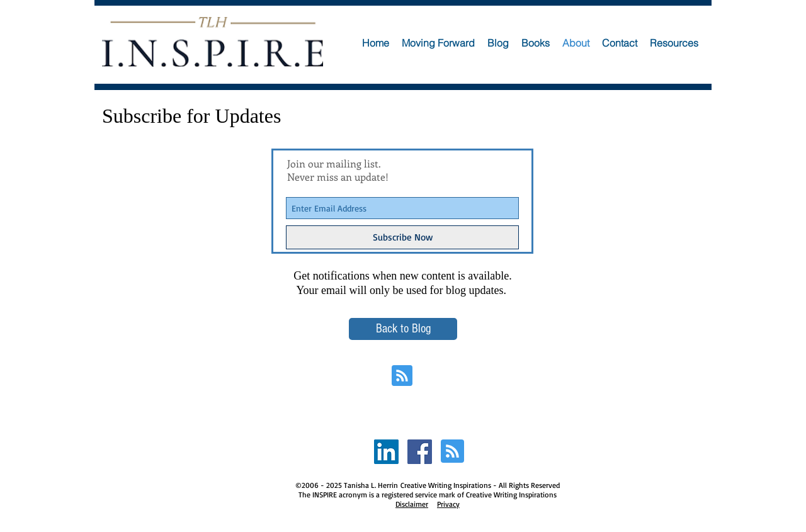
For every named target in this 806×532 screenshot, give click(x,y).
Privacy (448, 504)
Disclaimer (412, 504)
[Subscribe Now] (402, 237)
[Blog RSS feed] (402, 376)
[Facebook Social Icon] (420, 452)
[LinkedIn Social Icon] (386, 452)
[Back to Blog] (403, 329)
